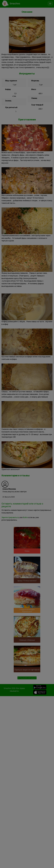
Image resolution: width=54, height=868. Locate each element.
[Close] (50, 4)
